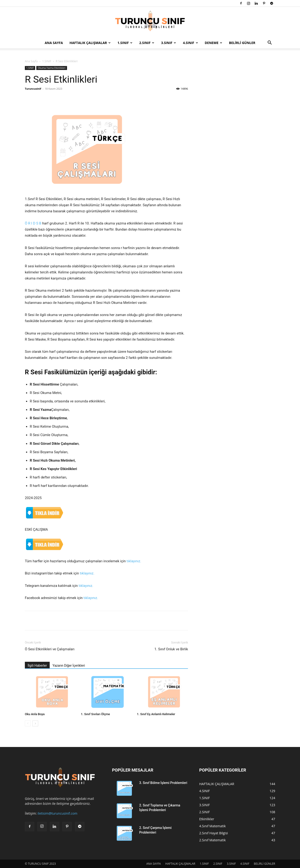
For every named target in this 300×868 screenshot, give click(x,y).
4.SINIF (190, 43)
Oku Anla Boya (35, 714)
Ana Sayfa (31, 61)
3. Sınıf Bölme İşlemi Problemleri (163, 783)
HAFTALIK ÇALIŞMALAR (90, 43)
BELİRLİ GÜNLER (242, 43)
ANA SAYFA (54, 43)
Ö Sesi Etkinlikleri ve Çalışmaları (50, 649)
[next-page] (35, 723)
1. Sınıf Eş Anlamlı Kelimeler (156, 714)
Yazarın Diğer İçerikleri (69, 666)
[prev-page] (28, 723)
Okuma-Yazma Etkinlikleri (52, 68)
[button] (270, 43)
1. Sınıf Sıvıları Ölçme (95, 714)
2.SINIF (147, 43)
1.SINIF (125, 43)
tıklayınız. (134, 561)
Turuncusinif (33, 89)
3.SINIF (169, 43)
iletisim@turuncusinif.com (57, 813)
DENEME (214, 43)
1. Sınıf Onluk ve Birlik (171, 649)
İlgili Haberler (37, 666)
